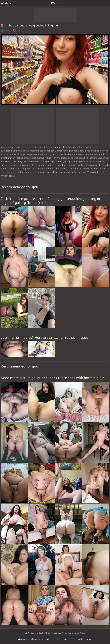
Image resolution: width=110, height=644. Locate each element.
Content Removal (40, 639)
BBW (55, 3)
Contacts (23, 639)
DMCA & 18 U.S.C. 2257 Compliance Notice (72, 639)
